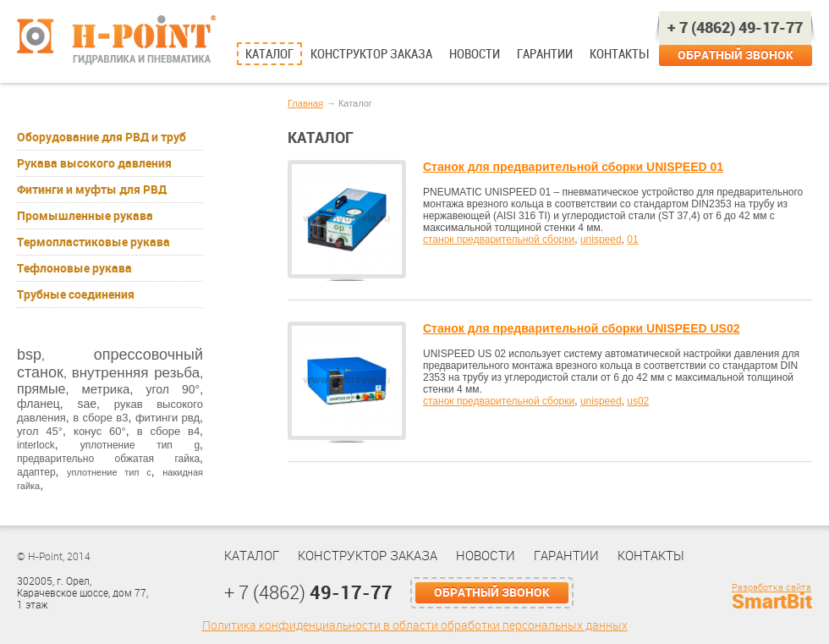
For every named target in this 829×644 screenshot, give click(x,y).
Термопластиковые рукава (93, 242)
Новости (475, 54)
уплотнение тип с (109, 472)
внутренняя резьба (136, 373)
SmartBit (772, 602)
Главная (305, 103)
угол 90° (173, 389)
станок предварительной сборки (499, 239)
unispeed (601, 239)
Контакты (619, 54)
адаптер (36, 472)
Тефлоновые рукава (74, 268)
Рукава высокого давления (94, 163)
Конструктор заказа (371, 54)
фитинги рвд (167, 418)
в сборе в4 (168, 431)
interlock (36, 445)
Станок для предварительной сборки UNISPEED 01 (573, 167)
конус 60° (100, 431)
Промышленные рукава (85, 216)
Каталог (269, 54)
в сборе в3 (100, 418)
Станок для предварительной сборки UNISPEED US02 (582, 328)
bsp (29, 355)
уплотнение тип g (140, 445)
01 (632, 239)
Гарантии (545, 54)
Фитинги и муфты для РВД (92, 190)
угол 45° (40, 431)
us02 (638, 401)
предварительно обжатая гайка (108, 459)
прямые (41, 389)
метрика (105, 389)
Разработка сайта (771, 588)
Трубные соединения (76, 294)
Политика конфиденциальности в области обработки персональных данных (415, 626)
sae (87, 404)
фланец (38, 404)
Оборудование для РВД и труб (102, 137)
